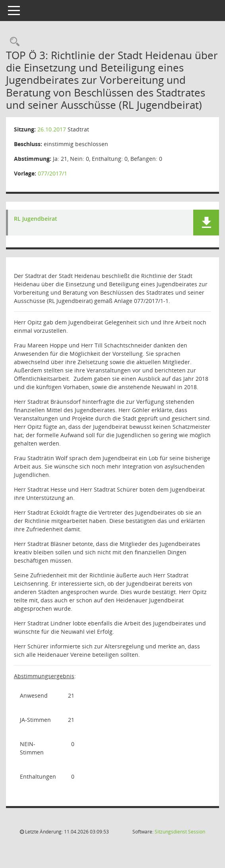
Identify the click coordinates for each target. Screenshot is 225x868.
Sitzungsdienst (180, 832)
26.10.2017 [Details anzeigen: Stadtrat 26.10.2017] (52, 129)
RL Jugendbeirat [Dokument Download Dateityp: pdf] (36, 219)
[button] (206, 223)
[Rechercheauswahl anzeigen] (13, 42)
